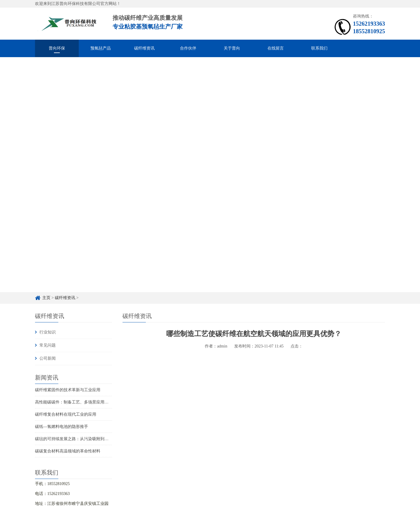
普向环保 (57, 48)
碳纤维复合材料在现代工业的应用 (66, 414)
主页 (46, 298)
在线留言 (276, 48)
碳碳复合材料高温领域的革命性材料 (68, 451)
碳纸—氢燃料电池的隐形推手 (62, 427)
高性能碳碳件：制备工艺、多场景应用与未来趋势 (80, 402)
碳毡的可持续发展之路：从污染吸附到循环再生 (78, 439)
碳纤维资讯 (144, 48)
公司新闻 (48, 358)
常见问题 (48, 345)
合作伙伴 (188, 48)
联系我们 (319, 48)
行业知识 (48, 332)
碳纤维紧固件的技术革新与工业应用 (68, 390)
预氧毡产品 (101, 48)
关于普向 (232, 48)
